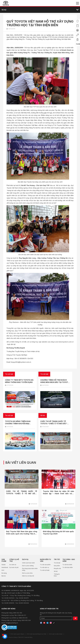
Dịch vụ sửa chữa (27, 573)
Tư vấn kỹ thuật (45, 570)
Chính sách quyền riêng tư (17, 634)
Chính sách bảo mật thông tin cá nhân (36, 634)
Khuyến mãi (57, 568)
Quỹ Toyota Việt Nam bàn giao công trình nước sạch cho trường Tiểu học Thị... (22, 534)
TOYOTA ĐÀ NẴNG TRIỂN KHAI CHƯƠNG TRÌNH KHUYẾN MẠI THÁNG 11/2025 (18, 424)
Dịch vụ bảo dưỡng (28, 566)
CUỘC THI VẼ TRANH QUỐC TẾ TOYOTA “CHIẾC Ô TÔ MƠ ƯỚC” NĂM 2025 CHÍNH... (22, 494)
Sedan (4, 565)
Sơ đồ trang (5, 634)
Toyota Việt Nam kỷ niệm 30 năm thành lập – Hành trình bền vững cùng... (58, 494)
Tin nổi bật (57, 563)
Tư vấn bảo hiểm (68, 567)
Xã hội (56, 571)
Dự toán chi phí (14, 567)
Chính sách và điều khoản (56, 634)
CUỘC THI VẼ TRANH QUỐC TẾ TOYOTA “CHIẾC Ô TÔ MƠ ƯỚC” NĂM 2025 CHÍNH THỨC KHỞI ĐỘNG (55, 424)
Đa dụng (4, 573)
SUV (3, 570)
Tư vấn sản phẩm (45, 565)
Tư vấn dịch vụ (44, 567)
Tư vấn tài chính (67, 565)
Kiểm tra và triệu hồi (28, 576)
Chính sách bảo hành (28, 563)
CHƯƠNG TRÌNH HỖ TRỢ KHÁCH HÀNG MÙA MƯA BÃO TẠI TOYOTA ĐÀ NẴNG (55, 382)
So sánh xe (13, 565)
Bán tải (4, 576)
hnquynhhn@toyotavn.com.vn (21, 362)
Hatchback (5, 567)
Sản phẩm (57, 566)
